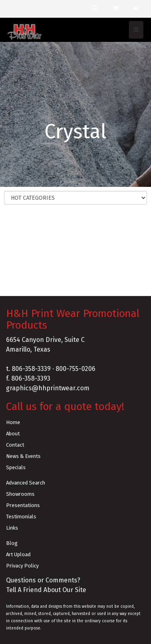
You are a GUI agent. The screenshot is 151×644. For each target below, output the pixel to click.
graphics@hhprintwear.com (48, 388)
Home (13, 422)
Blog (12, 543)
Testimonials (21, 517)
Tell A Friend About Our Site (46, 590)
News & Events (23, 456)
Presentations (23, 505)
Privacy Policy (22, 566)
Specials (16, 467)
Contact (15, 445)
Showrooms (20, 494)
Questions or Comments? (43, 580)
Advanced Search (26, 483)
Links (12, 528)
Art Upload (18, 554)
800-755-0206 (75, 369)
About (13, 434)
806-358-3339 (31, 369)
